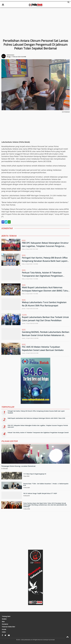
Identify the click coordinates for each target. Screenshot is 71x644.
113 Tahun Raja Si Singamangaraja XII (35, 474)
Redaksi (4, 619)
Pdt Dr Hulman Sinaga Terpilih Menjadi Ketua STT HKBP (40, 493)
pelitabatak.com (28, 640)
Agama (24, 315)
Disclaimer (5, 624)
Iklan (3, 622)
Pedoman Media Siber (8, 627)
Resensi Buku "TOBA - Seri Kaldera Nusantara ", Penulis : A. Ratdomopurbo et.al (46, 484)
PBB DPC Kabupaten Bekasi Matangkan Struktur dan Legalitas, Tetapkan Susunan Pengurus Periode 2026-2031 (45, 246)
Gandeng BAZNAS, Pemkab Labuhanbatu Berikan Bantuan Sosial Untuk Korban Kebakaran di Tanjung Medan (46, 335)
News (24, 240)
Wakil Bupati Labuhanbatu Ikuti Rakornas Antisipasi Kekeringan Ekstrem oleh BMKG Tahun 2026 (46, 291)
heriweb (53, 640)
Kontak (4, 629)
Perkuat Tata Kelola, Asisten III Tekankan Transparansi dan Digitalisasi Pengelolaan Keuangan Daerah (42, 276)
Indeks (4, 632)
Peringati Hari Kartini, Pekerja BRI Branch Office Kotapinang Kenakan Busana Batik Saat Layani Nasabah (45, 261)
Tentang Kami (6, 616)
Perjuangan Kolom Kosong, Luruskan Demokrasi (18, 466)
